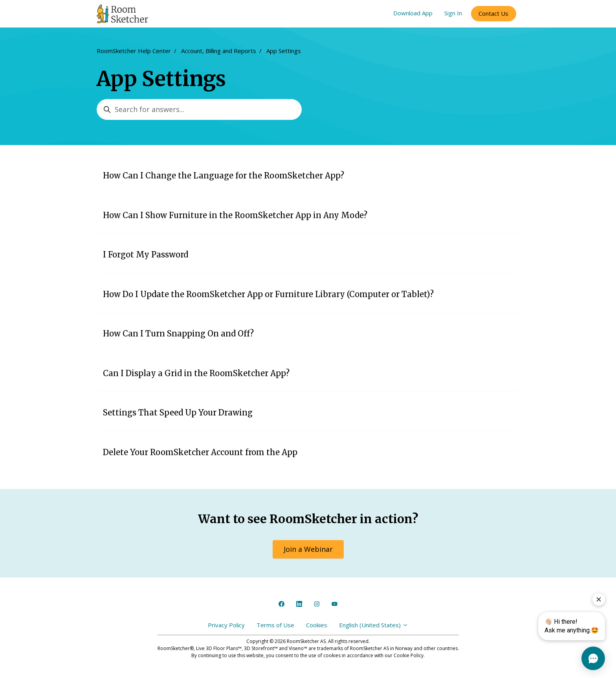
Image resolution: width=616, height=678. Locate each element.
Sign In (453, 13)
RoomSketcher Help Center (134, 51)
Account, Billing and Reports (219, 51)
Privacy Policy (226, 625)
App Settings (284, 51)
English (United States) (374, 625)
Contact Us (493, 13)
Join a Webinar (308, 549)
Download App (413, 13)
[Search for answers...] (199, 109)
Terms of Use (275, 625)
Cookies (317, 625)
